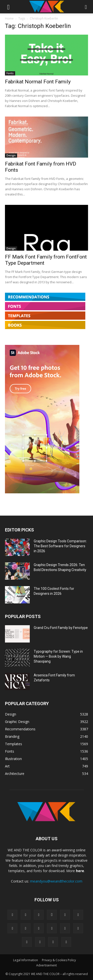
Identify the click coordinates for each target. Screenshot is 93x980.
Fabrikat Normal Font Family (38, 82)
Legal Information (26, 960)
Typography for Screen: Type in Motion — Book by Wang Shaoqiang (58, 656)
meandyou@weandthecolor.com (56, 881)
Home (9, 18)
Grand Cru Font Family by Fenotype (61, 628)
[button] (8, 7)
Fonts (10, 73)
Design (11, 155)
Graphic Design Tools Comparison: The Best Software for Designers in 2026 (60, 546)
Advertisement (46, 965)
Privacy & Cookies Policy (59, 960)
